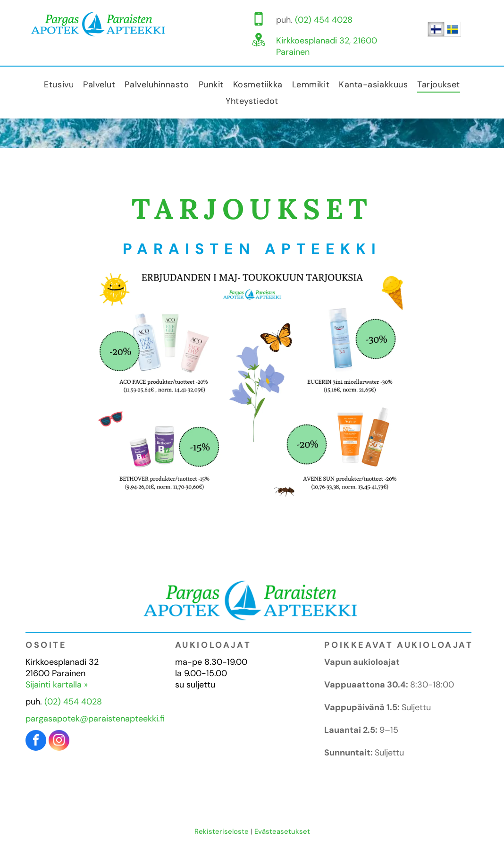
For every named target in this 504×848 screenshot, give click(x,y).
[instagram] (59, 742)
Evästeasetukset (282, 831)
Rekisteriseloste (222, 831)
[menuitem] (59, 84)
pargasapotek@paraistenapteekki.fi (95, 719)
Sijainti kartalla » (57, 685)
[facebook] (36, 742)
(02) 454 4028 (324, 20)
